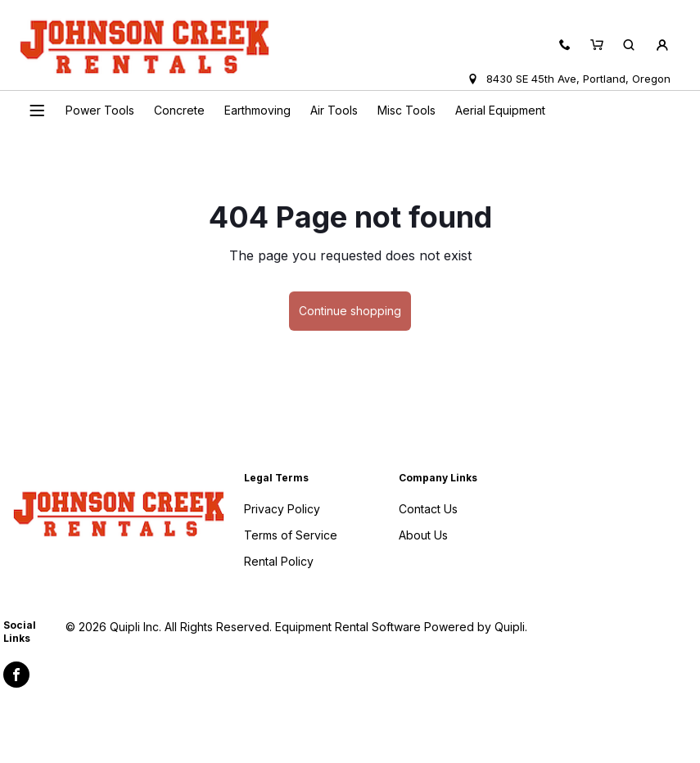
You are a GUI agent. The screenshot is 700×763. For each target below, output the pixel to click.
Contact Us (428, 509)
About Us (423, 535)
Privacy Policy (282, 509)
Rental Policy (279, 561)
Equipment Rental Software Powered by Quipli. (401, 627)
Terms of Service (291, 535)
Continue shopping (350, 311)
